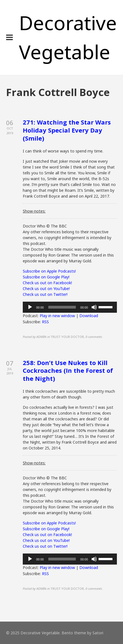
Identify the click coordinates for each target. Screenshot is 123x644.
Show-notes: (34, 211)
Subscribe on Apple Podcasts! (49, 271)
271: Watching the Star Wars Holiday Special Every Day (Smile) (67, 130)
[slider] (62, 307)
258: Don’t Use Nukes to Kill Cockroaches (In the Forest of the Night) (68, 370)
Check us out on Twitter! (45, 294)
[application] (70, 307)
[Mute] (94, 307)
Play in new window (57, 316)
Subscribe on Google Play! (46, 277)
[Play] (30, 307)
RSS (45, 322)
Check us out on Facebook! (47, 283)
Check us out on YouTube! (46, 289)
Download (89, 316)
